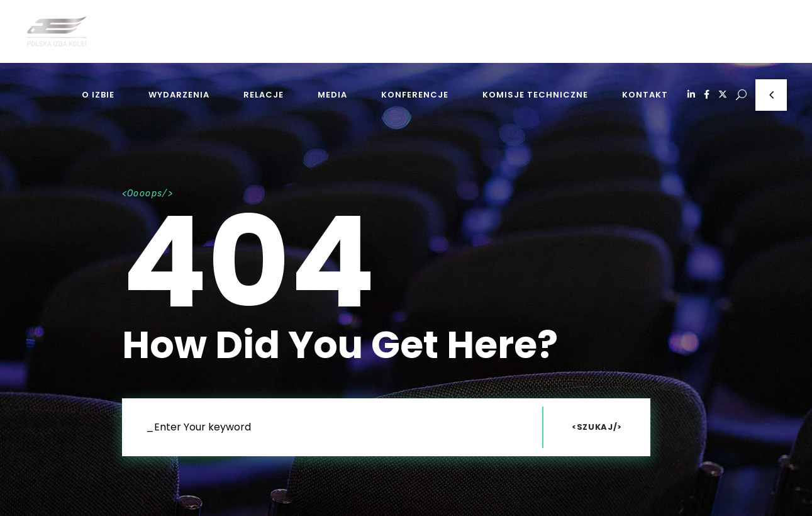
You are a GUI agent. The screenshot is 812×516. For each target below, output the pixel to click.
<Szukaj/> (597, 427)
